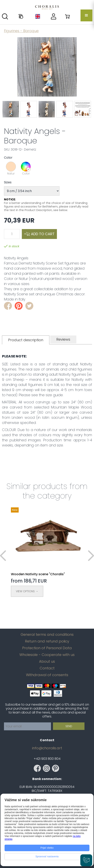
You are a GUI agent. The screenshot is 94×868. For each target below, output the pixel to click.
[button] (86, 15)
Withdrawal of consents (47, 675)
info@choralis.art (47, 748)
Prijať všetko (47, 848)
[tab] (26, 340)
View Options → (27, 591)
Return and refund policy (47, 641)
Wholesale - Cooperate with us (47, 655)
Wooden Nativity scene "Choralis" (38, 574)
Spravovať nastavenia (47, 857)
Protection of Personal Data (47, 648)
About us (47, 661)
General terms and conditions (47, 635)
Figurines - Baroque (21, 31)
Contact (47, 668)
